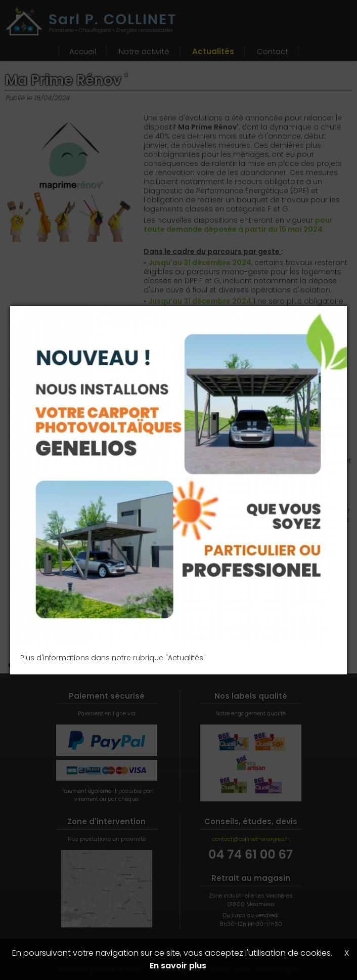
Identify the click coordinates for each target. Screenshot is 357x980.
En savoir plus (178, 966)
